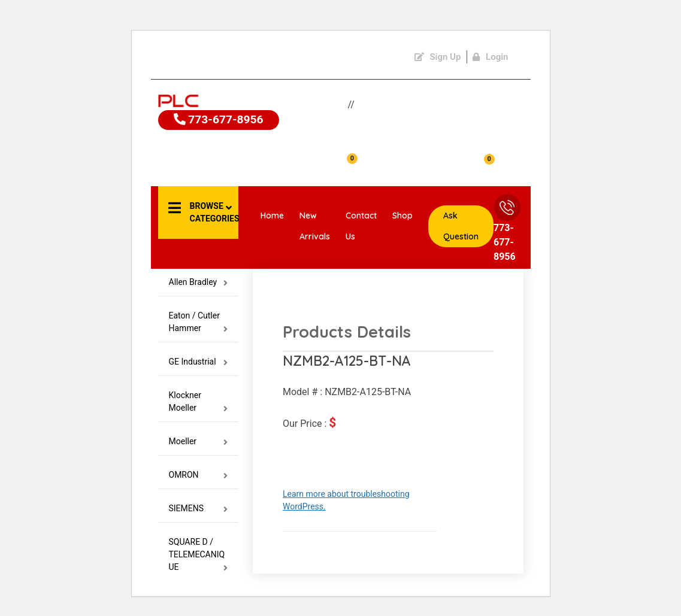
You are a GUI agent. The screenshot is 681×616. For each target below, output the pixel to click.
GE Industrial (199, 362)
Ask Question (461, 226)
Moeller (199, 441)
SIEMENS (199, 509)
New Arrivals (315, 226)
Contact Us (361, 226)
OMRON (199, 475)
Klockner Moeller (199, 402)
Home (272, 216)
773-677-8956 (220, 120)
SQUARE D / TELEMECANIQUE (199, 555)
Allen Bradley (199, 282)
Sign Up (438, 57)
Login (490, 57)
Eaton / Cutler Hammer (199, 322)
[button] (199, 213)
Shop (402, 216)
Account (204, 166)
